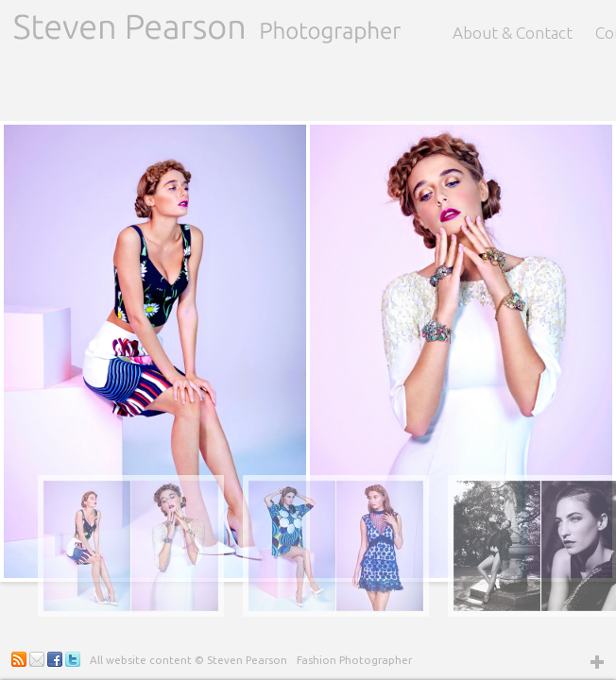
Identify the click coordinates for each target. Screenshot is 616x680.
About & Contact (513, 33)
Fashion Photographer (354, 660)
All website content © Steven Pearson (188, 660)
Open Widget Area (597, 661)
